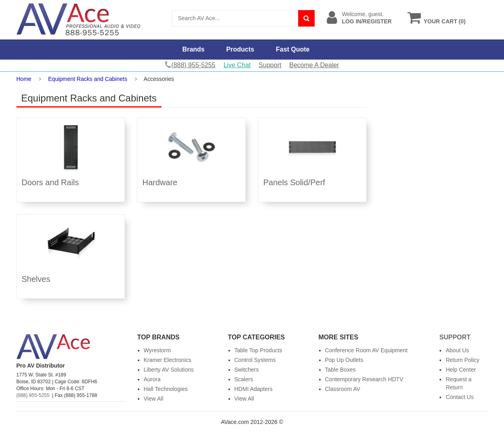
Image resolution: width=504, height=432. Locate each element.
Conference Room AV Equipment (366, 350)
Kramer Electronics (168, 360)
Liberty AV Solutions (169, 370)
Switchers (247, 370)
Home (24, 79)
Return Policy (462, 360)
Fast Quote (293, 49)
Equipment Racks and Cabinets (88, 79)
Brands (194, 49)
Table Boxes (340, 370)
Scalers (244, 379)
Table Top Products (258, 350)
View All (154, 399)
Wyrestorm (158, 350)
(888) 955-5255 (33, 395)
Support (270, 65)
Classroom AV (343, 389)
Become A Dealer (314, 65)
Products (240, 49)
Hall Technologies (166, 389)
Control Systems (255, 360)
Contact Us (459, 397)
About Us (457, 350)
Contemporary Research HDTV (364, 379)
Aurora (152, 379)
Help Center (461, 370)
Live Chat (237, 65)
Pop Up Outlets (344, 360)
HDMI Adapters (254, 389)
